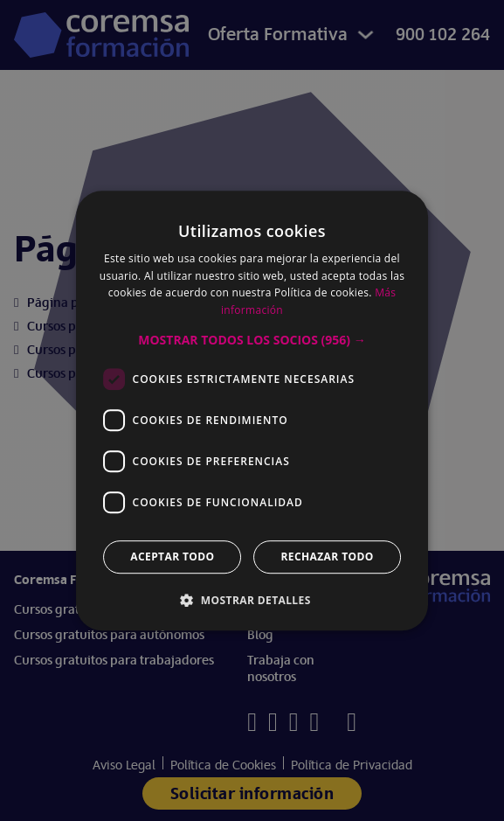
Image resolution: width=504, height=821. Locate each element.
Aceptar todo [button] (172, 557)
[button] (252, 340)
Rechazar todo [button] (328, 557)
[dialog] (252, 410)
